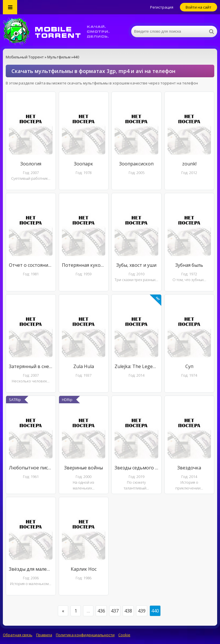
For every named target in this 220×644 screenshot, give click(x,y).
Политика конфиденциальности (85, 635)
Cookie (124, 635)
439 (142, 611)
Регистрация (162, 7)
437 (115, 611)
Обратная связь (18, 635)
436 (101, 611)
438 (128, 611)
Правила (44, 635)
